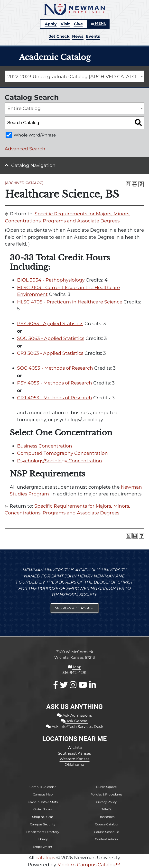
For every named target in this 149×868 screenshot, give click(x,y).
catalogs (45, 858)
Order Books (43, 809)
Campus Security (43, 824)
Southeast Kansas (74, 753)
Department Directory (43, 832)
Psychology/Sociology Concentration (60, 461)
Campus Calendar (43, 787)
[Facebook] (56, 685)
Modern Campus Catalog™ (89, 865)
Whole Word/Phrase (35, 135)
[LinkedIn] (93, 685)
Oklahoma (74, 764)
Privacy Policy (106, 802)
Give (78, 24)
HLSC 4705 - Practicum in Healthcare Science (70, 302)
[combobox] (74, 76)
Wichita (75, 747)
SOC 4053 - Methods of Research (55, 368)
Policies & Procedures (106, 794)
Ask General (75, 721)
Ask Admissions (74, 715)
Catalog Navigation (33, 165)
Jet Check (59, 36)
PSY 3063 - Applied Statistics (50, 324)
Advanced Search (25, 149)
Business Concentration (45, 446)
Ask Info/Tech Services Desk (75, 726)
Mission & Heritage (75, 608)
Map (75, 667)
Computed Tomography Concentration (62, 453)
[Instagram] (73, 685)
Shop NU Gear (43, 817)
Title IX (106, 809)
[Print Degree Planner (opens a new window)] (128, 184)
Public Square (106, 787)
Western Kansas (75, 759)
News (78, 36)
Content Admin (106, 839)
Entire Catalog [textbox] (24, 108)
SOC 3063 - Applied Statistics (51, 338)
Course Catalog (106, 824)
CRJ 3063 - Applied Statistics (50, 353)
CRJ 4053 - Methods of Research (55, 398)
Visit (65, 24)
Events (93, 36)
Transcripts (106, 817)
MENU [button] (99, 23)
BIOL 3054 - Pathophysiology (51, 280)
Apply (51, 24)
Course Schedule (106, 832)
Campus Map (43, 794)
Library (43, 839)
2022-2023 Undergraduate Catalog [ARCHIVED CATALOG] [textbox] (74, 77)
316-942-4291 (74, 672)
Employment (43, 847)
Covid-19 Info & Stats (43, 802)
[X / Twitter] (64, 685)
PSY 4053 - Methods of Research (55, 383)
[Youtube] (83, 685)
